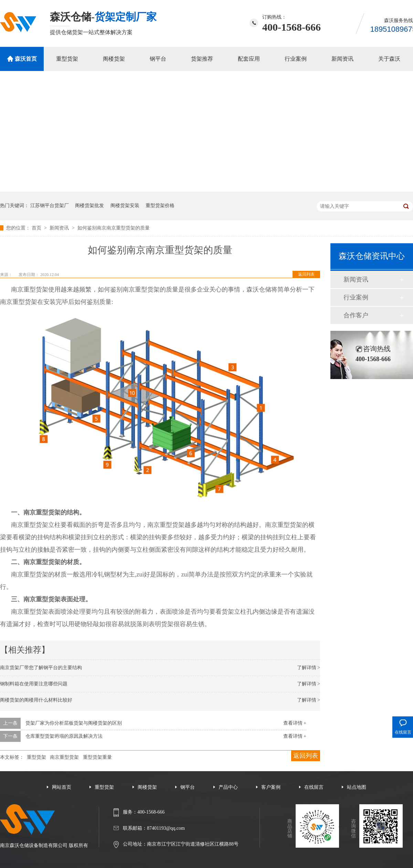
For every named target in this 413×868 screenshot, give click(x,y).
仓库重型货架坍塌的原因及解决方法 (64, 736)
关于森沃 (389, 59)
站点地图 (357, 787)
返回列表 (306, 274)
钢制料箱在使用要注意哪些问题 (34, 684)
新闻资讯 (342, 59)
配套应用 (249, 59)
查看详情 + (295, 723)
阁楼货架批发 (89, 206)
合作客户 (356, 315)
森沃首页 (26, 59)
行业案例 (296, 59)
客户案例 (271, 787)
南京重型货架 (64, 757)
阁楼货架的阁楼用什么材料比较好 (36, 700)
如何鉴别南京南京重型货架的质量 (114, 228)
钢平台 (158, 59)
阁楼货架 (114, 59)
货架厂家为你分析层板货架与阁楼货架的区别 (74, 723)
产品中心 (228, 787)
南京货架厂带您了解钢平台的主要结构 (41, 668)
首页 (37, 228)
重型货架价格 (160, 206)
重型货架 (67, 59)
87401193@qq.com (166, 828)
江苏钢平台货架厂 (50, 206)
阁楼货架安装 (125, 206)
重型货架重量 (97, 757)
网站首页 (62, 787)
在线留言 (314, 787)
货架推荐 (202, 59)
